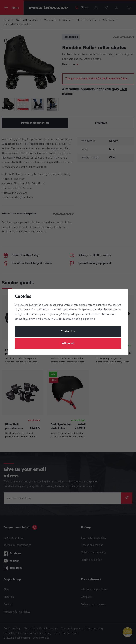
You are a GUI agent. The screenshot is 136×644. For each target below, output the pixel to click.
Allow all (68, 344)
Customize (68, 331)
